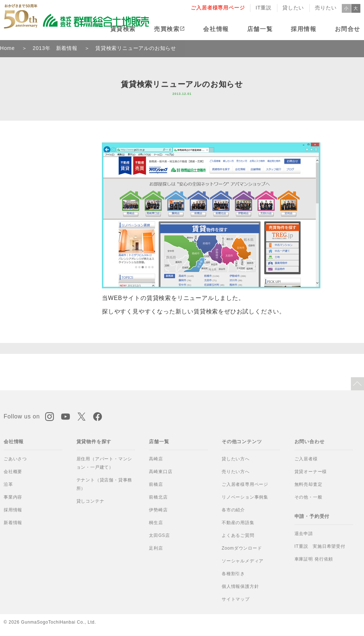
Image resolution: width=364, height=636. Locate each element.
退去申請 (304, 534)
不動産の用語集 (238, 523)
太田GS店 (159, 535)
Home (7, 48)
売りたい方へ (236, 472)
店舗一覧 (260, 29)
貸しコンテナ (90, 501)
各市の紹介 (233, 510)
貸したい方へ (236, 459)
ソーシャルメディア (243, 561)
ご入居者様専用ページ (218, 8)
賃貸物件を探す (94, 442)
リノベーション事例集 (245, 497)
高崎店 (156, 459)
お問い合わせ (310, 442)
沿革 (8, 484)
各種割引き (233, 574)
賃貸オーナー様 (311, 472)
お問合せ (348, 29)
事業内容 (13, 497)
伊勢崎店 (158, 510)
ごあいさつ (15, 459)
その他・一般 (308, 497)
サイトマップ (236, 599)
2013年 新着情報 (55, 48)
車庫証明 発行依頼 (314, 559)
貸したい (293, 8)
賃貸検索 (123, 29)
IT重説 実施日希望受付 (320, 546)
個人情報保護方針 (240, 586)
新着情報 (13, 523)
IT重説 (264, 8)
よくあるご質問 (238, 535)
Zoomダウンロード (242, 548)
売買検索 (167, 29)
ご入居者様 (306, 459)
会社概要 (13, 472)
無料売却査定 (308, 484)
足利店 (156, 548)
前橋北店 (158, 497)
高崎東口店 (161, 472)
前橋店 (156, 484)
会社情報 (216, 29)
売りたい (326, 8)
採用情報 (304, 29)
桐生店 (156, 523)
